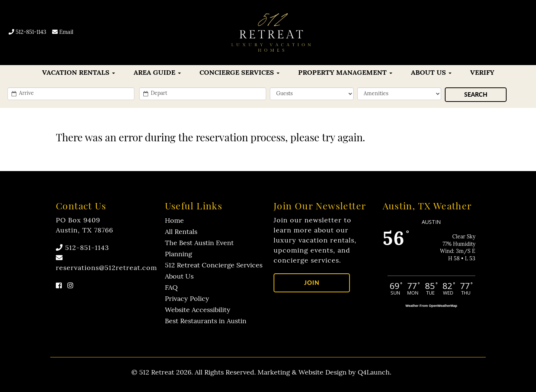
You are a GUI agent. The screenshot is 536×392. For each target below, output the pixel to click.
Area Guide (157, 73)
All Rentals (181, 232)
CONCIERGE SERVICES (240, 73)
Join (312, 282)
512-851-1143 (27, 33)
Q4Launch (374, 373)
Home (174, 221)
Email (63, 33)
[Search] (476, 95)
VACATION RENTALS (79, 73)
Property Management (345, 73)
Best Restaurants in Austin (206, 322)
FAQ (171, 288)
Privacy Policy (187, 299)
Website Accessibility (198, 310)
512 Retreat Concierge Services (214, 266)
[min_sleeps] (312, 94)
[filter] (399, 94)
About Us (431, 73)
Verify (482, 73)
